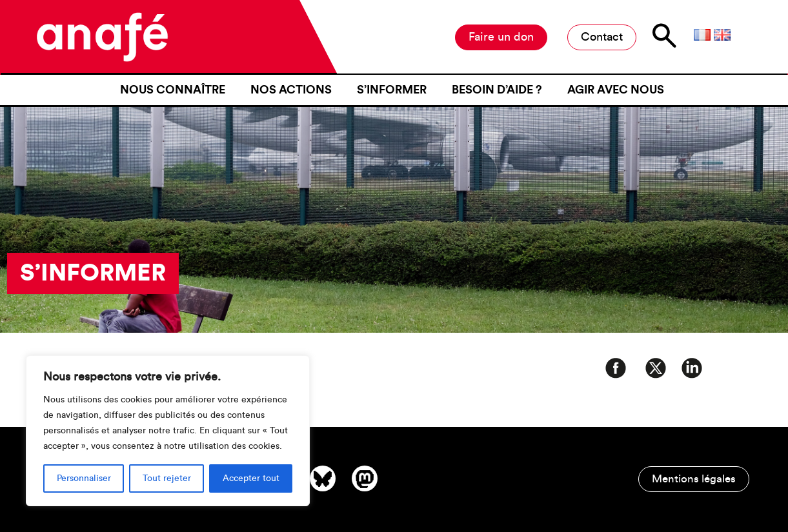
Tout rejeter (167, 478)
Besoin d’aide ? (497, 90)
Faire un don (501, 37)
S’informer (392, 90)
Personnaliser (84, 478)
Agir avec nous (616, 90)
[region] (168, 431)
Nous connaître (173, 90)
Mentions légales (694, 479)
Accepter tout (251, 478)
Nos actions (291, 90)
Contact (602, 37)
